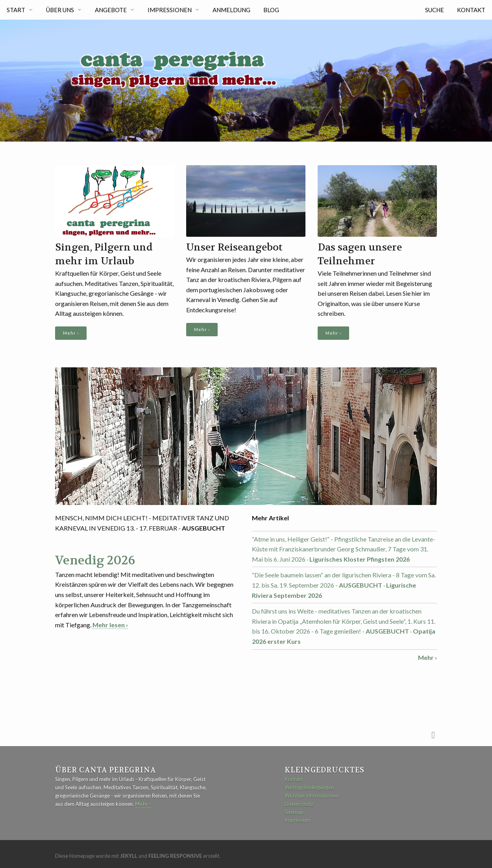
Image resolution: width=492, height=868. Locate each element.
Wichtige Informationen (312, 796)
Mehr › (71, 333)
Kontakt (471, 10)
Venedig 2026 (95, 560)
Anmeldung (232, 10)
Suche (435, 10)
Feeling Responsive (175, 856)
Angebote (111, 10)
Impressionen (170, 10)
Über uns (60, 10)
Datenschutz (299, 804)
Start (16, 10)
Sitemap (294, 812)
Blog (272, 10)
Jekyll (129, 856)
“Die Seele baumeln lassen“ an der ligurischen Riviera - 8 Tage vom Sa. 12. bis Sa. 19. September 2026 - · (344, 585)
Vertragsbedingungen (309, 787)
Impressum (297, 820)
